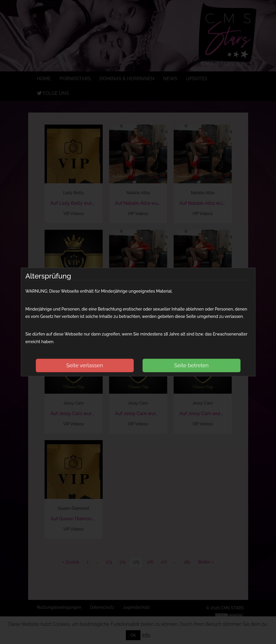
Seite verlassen (85, 365)
